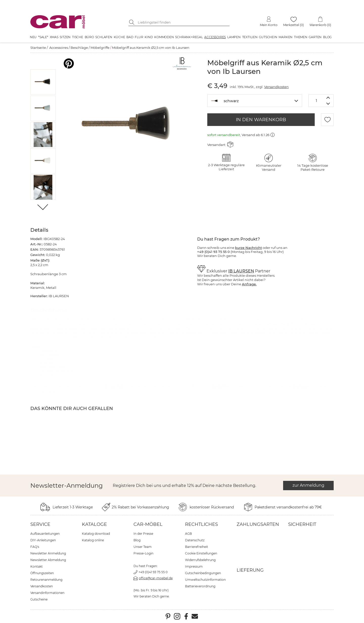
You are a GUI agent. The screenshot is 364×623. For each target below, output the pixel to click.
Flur (139, 37)
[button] (43, 82)
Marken (286, 37)
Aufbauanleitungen (45, 534)
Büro (89, 37)
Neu (33, 37)
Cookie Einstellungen (201, 553)
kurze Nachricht (248, 248)
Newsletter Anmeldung (48, 553)
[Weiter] (43, 208)
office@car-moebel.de (156, 578)
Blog (327, 37)
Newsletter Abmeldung (48, 560)
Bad (130, 37)
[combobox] (255, 101)
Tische (78, 37)
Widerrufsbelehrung (200, 560)
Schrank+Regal (189, 37)
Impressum (194, 566)
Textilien (250, 37)
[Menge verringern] (328, 104)
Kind (149, 37)
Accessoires (215, 37)
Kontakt (37, 566)
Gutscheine (39, 599)
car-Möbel (148, 524)
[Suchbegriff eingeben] (183, 22)
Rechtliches (201, 524)
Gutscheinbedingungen (203, 573)
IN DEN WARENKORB (261, 120)
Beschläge (79, 48)
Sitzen (65, 37)
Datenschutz (195, 540)
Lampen (234, 37)
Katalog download (96, 534)
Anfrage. (249, 284)
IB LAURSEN (241, 271)
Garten (315, 37)
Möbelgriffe (100, 48)
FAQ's (35, 547)
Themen (301, 37)
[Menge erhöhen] (328, 98)
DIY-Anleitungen (43, 540)
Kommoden (164, 37)
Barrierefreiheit (197, 547)
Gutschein (268, 37)
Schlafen (104, 37)
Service (40, 524)
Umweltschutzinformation (205, 580)
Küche (119, 37)
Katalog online (93, 540)
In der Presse (143, 534)
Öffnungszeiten (42, 573)
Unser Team (143, 547)
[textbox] (255, 100)
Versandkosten (276, 87)
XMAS (54, 37)
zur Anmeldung (308, 485)
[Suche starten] (132, 22)
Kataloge (94, 524)
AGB (188, 534)
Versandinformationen (47, 593)
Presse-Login (143, 553)
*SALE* (43, 37)
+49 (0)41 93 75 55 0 (153, 572)
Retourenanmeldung (46, 580)
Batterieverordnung (200, 586)
